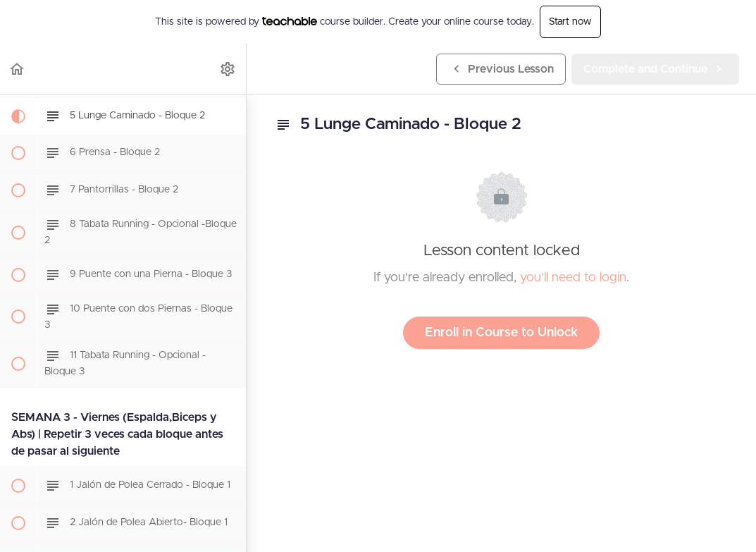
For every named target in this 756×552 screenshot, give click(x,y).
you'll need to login (573, 278)
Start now (570, 22)
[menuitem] (228, 69)
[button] (18, 69)
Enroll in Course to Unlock (501, 333)
